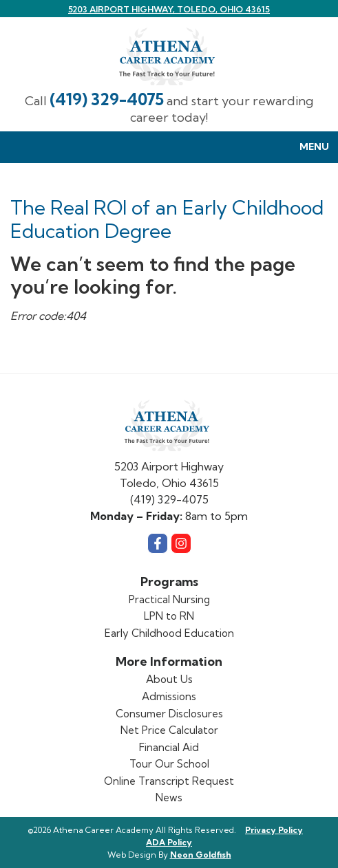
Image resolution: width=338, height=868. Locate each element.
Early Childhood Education (169, 633)
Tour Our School (169, 764)
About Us (169, 679)
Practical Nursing (169, 599)
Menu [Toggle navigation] (307, 148)
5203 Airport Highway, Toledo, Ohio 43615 (169, 9)
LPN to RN (169, 616)
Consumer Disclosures (169, 714)
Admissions (169, 696)
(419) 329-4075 (107, 99)
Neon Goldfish (201, 855)
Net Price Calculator (169, 730)
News (169, 798)
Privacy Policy (274, 830)
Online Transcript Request (169, 781)
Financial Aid (169, 747)
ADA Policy (169, 842)
